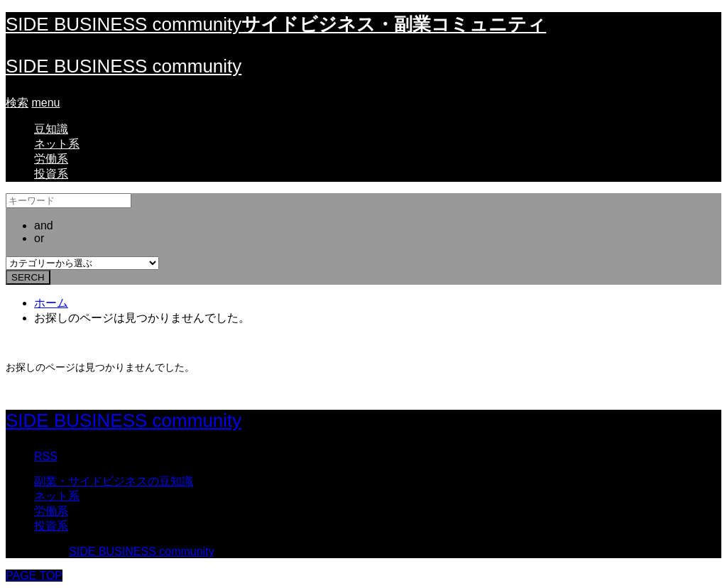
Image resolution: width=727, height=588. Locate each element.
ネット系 (57, 144)
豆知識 (51, 129)
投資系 (51, 174)
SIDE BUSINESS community (124, 66)
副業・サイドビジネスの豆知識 (114, 481)
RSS (46, 456)
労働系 (51, 159)
